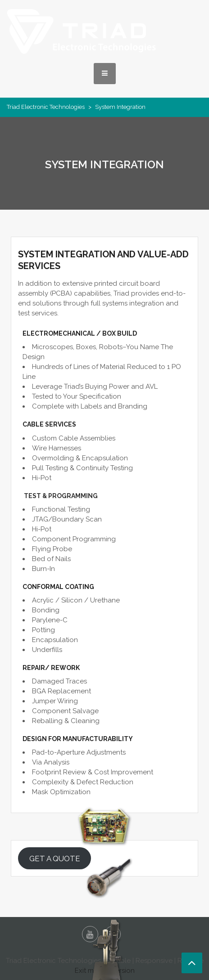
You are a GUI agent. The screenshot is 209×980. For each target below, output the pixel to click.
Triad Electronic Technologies (46, 107)
